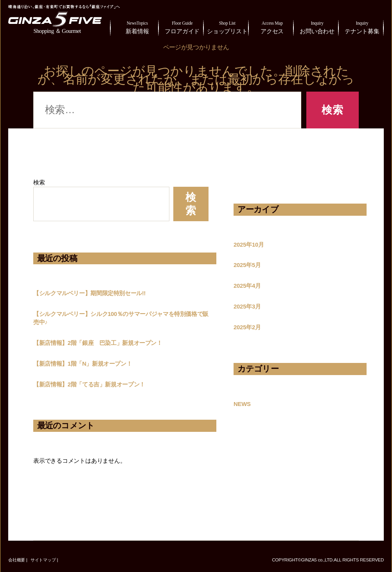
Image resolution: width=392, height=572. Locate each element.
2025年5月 (247, 265)
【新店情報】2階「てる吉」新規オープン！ (89, 384)
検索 (39, 182)
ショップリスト (227, 27)
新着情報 (137, 27)
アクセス (272, 27)
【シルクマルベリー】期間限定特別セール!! (89, 293)
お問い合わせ (317, 27)
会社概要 (17, 560)
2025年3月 (247, 307)
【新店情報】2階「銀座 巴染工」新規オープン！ (98, 343)
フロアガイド (182, 27)
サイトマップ (43, 560)
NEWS (242, 404)
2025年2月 (247, 327)
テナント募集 (362, 27)
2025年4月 (247, 286)
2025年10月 (249, 245)
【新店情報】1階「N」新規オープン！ (83, 364)
